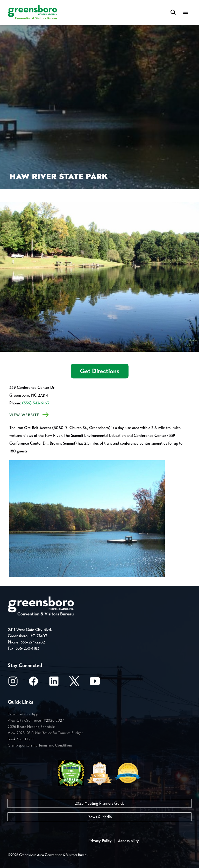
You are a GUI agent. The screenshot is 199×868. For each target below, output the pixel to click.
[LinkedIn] (54, 683)
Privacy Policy (100, 841)
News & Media (100, 817)
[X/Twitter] (74, 683)
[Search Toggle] (173, 13)
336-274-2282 (33, 642)
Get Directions (100, 371)
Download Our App (23, 714)
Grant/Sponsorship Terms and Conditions (40, 745)
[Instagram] (13, 683)
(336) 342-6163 (35, 403)
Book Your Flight (21, 739)
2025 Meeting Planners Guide (100, 803)
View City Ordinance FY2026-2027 (36, 720)
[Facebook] (33, 683)
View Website (24, 415)
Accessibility (128, 841)
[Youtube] (95, 683)
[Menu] (186, 13)
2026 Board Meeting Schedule (31, 727)
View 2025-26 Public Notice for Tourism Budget (45, 733)
